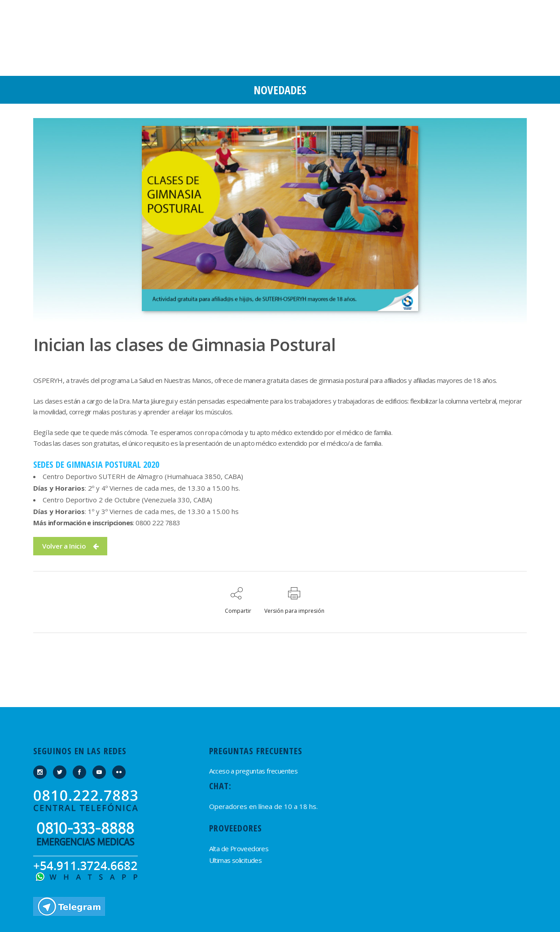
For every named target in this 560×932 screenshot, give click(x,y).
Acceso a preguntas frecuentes (254, 771)
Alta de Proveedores (239, 848)
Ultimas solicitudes (236, 860)
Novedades (280, 90)
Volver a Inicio (70, 546)
